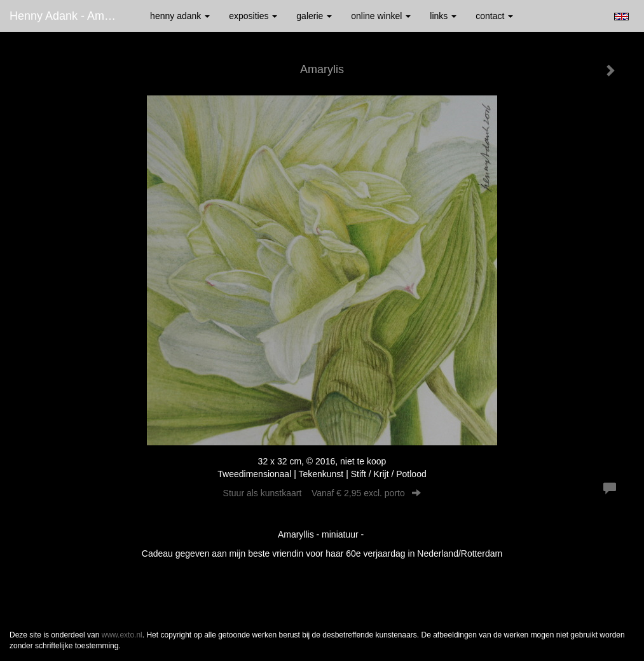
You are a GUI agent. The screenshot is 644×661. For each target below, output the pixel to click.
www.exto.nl (122, 635)
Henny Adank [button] (180, 16)
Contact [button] (494, 16)
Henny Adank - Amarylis (70, 16)
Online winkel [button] (381, 16)
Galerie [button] (314, 16)
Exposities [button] (253, 16)
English (621, 17)
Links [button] (443, 16)
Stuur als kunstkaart (322, 493)
